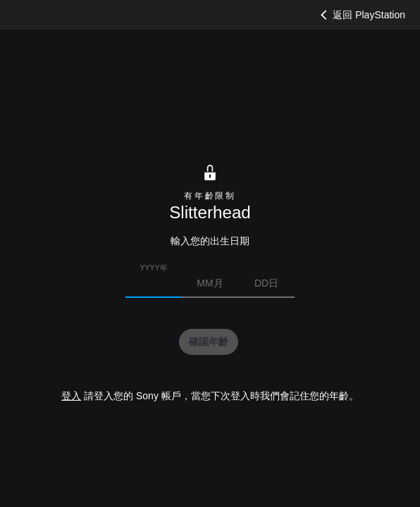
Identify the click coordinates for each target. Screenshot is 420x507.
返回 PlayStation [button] (361, 15)
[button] (209, 342)
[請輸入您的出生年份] (154, 283)
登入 (71, 396)
